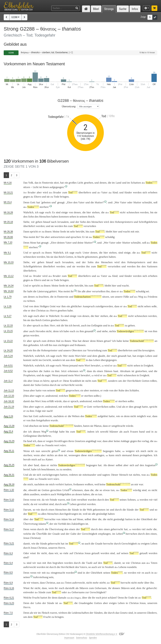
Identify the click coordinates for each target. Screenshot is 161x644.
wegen (50, 441)
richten (31, 301)
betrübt (80, 232)
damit (27, 385)
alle (84, 291)
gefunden (34, 345)
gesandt (89, 331)
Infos (135, 9)
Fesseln (49, 445)
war (58, 306)
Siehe (26, 222)
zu (52, 197)
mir (137, 232)
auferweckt (46, 416)
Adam (65, 519)
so (101, 490)
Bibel (96, 9)
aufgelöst (103, 416)
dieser (86, 341)
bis (152, 212)
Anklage (125, 441)
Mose (33, 243)
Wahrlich (28, 212)
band (142, 432)
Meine (56, 232)
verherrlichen (101, 407)
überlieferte (44, 436)
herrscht (126, 583)
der (77, 222)
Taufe (89, 563)
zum (65, 192)
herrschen (131, 534)
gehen (39, 222)
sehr (73, 232)
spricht (34, 232)
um (120, 381)
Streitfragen (61, 441)
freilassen (80, 345)
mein (71, 356)
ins (89, 325)
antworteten (58, 237)
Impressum (69, 638)
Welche (27, 598)
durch (53, 385)
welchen (64, 396)
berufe (27, 459)
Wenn (65, 366)
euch (48, 212)
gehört (53, 291)
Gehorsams (78, 592)
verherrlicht (68, 385)
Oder (26, 553)
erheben (153, 192)
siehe (105, 331)
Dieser (115, 475)
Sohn (31, 217)
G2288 (15, 17)
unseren (53, 548)
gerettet (82, 504)
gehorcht (152, 588)
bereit (76, 325)
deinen (61, 243)
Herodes (40, 331)
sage (42, 212)
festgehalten (43, 420)
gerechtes (56, 490)
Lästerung (43, 291)
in (40, 183)
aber (39, 192)
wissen (35, 583)
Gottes (69, 257)
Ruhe (121, 390)
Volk (31, 183)
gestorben (141, 371)
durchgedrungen (69, 514)
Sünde (75, 510)
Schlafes (134, 390)
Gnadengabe (86, 603)
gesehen (89, 183)
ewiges (141, 356)
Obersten (77, 350)
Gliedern (152, 613)
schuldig (110, 237)
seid (133, 588)
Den (26, 416)
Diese (66, 381)
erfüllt (50, 401)
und (97, 183)
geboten (46, 202)
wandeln (132, 567)
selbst (119, 465)
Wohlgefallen (64, 494)
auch (84, 325)
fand (30, 441)
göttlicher (76, 306)
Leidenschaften (80, 613)
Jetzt (64, 371)
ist (68, 232)
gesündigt (102, 514)
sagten (106, 475)
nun (55, 345)
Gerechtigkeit (90, 534)
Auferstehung (41, 577)
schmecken (133, 212)
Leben (149, 356)
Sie (43, 237)
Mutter (99, 202)
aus (68, 360)
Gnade (56, 534)
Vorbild (62, 524)
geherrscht (117, 529)
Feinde (53, 500)
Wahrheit (54, 316)
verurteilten (99, 291)
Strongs (109, 9)
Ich (25, 465)
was (144, 475)
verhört (60, 484)
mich (114, 356)
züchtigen (63, 345)
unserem (152, 603)
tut (131, 475)
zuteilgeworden (104, 306)
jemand (74, 366)
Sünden (98, 613)
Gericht (47, 360)
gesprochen (72, 390)
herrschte (50, 519)
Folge (38, 411)
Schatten (136, 183)
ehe (25, 310)
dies (131, 407)
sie (48, 197)
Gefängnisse (30, 436)
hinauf (47, 222)
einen (51, 510)
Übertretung (30, 524)
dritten (51, 341)
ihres (71, 441)
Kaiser (49, 459)
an (156, 341)
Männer (114, 432)
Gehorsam (101, 588)
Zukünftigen (78, 524)
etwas (70, 451)
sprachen (76, 237)
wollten (89, 484)
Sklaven (84, 588)
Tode (57, 197)
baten (86, 426)
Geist (53, 306)
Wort (78, 356)
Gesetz (124, 613)
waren (61, 500)
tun (113, 490)
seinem (83, 217)
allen (44, 514)
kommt (27, 360)
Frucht (36, 598)
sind (58, 212)
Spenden (93, 638)
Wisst (26, 588)
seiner (27, 577)
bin (67, 325)
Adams (42, 524)
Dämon (108, 371)
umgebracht (118, 426)
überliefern (85, 192)
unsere (119, 297)
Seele (63, 232)
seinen (125, 553)
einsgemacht (58, 573)
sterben (44, 207)
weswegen (74, 455)
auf (132, 297)
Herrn (53, 310)
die (110, 183)
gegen (27, 197)
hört (84, 356)
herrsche (108, 544)
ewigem (145, 544)
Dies (27, 396)
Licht (80, 183)
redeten (73, 475)
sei (147, 291)
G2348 (11, 53)
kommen (64, 217)
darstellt (70, 588)
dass (89, 371)
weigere (130, 451)
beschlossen (48, 469)
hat (134, 356)
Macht (81, 257)
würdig (137, 490)
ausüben (35, 494)
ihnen (46, 187)
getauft (96, 553)
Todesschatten (88, 297)
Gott (33, 202)
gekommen (91, 257)
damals (62, 598)
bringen (64, 197)
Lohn (38, 603)
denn (56, 331)
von (31, 306)
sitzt (56, 183)
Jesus (36, 381)
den (75, 202)
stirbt (103, 583)
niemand (127, 455)
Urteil (66, 490)
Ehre (70, 202)
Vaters (83, 567)
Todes (151, 183)
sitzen (27, 187)
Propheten (29, 375)
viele (66, 553)
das (37, 183)
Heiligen (44, 306)
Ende (131, 598)
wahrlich (40, 356)
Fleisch (46, 613)
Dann (26, 232)
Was (26, 237)
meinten (94, 390)
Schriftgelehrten (148, 222)
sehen (73, 217)
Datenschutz (82, 638)
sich (145, 192)
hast (116, 371)
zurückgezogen (51, 475)
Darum (27, 510)
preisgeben (146, 455)
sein (65, 504)
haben (86, 494)
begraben (58, 563)
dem (36, 306)
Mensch (124, 475)
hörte (46, 381)
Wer (117, 202)
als (121, 432)
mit (133, 232)
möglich (141, 416)
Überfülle (42, 534)
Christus (41, 310)
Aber (26, 519)
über (95, 519)
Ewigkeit (148, 366)
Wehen (76, 416)
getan (26, 335)
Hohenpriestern (124, 222)
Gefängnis (97, 325)
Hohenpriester (49, 350)
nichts (113, 331)
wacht (126, 232)
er (25, 420)
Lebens (122, 567)
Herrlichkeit (134, 381)
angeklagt (91, 441)
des (37, 217)
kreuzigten (148, 350)
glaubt (102, 356)
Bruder (32, 192)
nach (54, 222)
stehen (96, 212)
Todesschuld (142, 341)
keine (126, 341)
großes (73, 183)
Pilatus (98, 426)
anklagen (99, 455)
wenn (37, 455)
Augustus (150, 465)
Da (25, 371)
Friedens (152, 297)
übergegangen (109, 360)
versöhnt (82, 500)
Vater (104, 192)
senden (67, 469)
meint (32, 237)
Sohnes (131, 500)
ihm (64, 306)
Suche (123, 9)
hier (89, 212)
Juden (47, 371)
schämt (112, 598)
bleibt (109, 232)
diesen (37, 432)
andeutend (52, 396)
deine (80, 243)
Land (118, 183)
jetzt (105, 598)
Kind (115, 192)
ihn (65, 226)
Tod (73, 192)
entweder (29, 592)
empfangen (104, 534)
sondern (57, 360)
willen (153, 381)
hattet (44, 598)
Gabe (73, 534)
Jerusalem (63, 222)
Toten (154, 563)
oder (130, 202)
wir (100, 567)
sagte (38, 396)
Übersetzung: (69, 106)
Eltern (37, 197)
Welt (89, 510)
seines (123, 500)
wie (30, 350)
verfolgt (54, 432)
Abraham (125, 371)
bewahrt (96, 366)
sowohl (104, 432)
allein (26, 494)
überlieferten (125, 350)
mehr (26, 504)
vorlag (145, 441)
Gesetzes (80, 441)
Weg (141, 297)
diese (84, 455)
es (149, 490)
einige (65, 212)
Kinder (128, 192)
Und (26, 253)
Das (25, 183)
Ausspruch (89, 306)
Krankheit (76, 381)
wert (57, 445)
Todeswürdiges (130, 331)
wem (51, 588)
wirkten (63, 613)
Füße (126, 297)
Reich (91, 217)
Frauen (134, 432)
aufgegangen (57, 187)
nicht (123, 212)
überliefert (29, 226)
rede (106, 390)
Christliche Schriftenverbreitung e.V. (102, 634)
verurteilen (90, 226)
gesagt (61, 202)
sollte (97, 396)
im (113, 183)
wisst (33, 553)
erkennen (73, 371)
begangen (108, 451)
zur (85, 350)
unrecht (46, 451)
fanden (78, 426)
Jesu (44, 401)
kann (112, 455)
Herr (53, 325)
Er (25, 325)
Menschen (45, 217)
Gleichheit (147, 519)
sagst (48, 375)
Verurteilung (94, 350)
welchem (68, 407)
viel (155, 500)
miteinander (89, 475)
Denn (26, 202)
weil (97, 484)
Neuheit (109, 567)
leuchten (44, 297)
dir (63, 325)
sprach (37, 253)
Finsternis (48, 183)
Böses (100, 341)
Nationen (152, 266)
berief (27, 469)
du (43, 375)
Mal (58, 341)
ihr (37, 237)
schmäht (147, 202)
